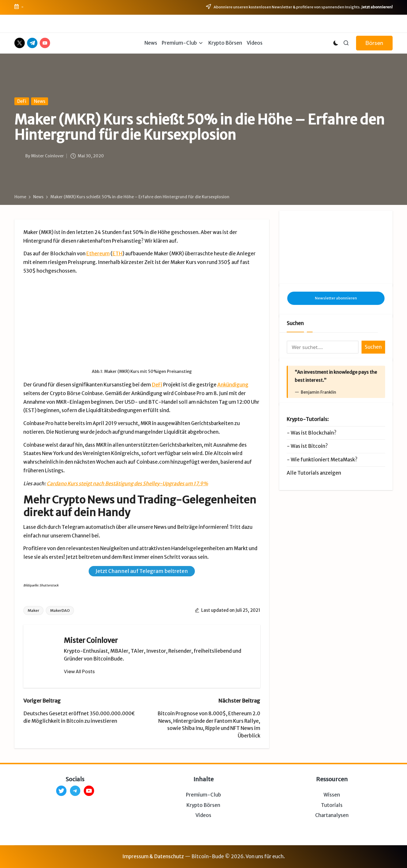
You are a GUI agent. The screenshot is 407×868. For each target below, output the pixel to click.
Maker (33, 611)
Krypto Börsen (203, 805)
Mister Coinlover (91, 640)
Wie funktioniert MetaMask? (324, 460)
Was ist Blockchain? (314, 433)
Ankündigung (233, 385)
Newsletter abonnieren (336, 298)
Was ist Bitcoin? (309, 446)
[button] (374, 43)
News (40, 101)
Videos (203, 815)
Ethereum (98, 254)
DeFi (22, 101)
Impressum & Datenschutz (153, 856)
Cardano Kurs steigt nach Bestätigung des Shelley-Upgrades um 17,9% (127, 484)
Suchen (295, 323)
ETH (117, 254)
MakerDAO (60, 611)
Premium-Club (203, 795)
